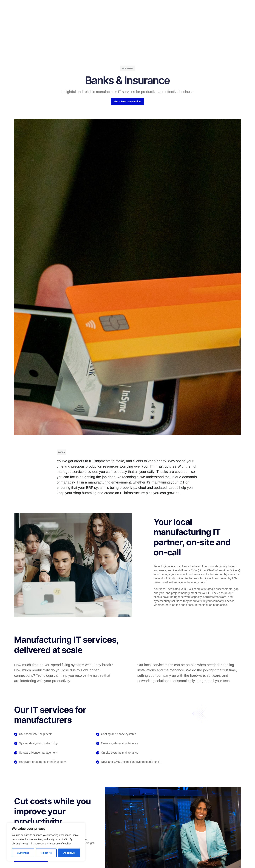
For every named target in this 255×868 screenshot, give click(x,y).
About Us (159, 8)
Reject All (46, 853)
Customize (23, 853)
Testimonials (125, 8)
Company (103, 8)
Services (83, 8)
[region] (46, 842)
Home (67, 8)
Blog (143, 8)
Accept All (69, 853)
